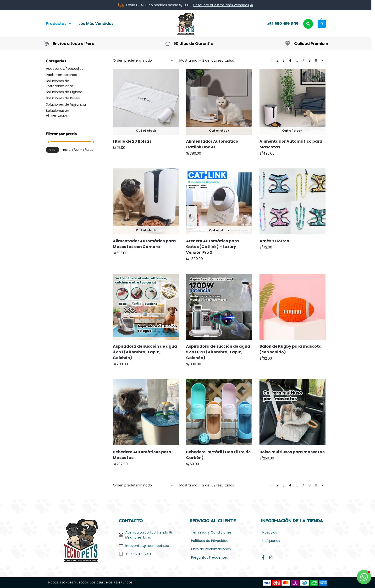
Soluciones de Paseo (63, 98)
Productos (59, 24)
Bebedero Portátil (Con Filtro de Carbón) (218, 455)
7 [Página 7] (303, 60)
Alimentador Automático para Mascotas (291, 144)
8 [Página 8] (310, 60)
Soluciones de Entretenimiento (60, 83)
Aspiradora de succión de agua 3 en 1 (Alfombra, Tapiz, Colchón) (145, 352)
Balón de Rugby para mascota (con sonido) (291, 349)
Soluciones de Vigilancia (66, 104)
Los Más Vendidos (96, 24)
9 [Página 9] (316, 60)
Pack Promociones (61, 75)
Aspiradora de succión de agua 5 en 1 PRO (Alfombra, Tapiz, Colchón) (218, 352)
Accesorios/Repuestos (65, 69)
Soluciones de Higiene (64, 92)
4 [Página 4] (290, 60)
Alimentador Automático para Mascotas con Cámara (144, 244)
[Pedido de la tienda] (143, 61)
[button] (321, 24)
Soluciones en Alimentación (58, 113)
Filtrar (52, 150)
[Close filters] (95, 61)
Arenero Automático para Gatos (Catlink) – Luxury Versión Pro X (212, 247)
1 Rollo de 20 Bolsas (132, 141)
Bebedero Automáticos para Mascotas (142, 455)
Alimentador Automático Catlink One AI (212, 144)
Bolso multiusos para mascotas (292, 452)
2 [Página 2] (277, 60)
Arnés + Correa (274, 241)
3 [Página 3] (284, 60)
